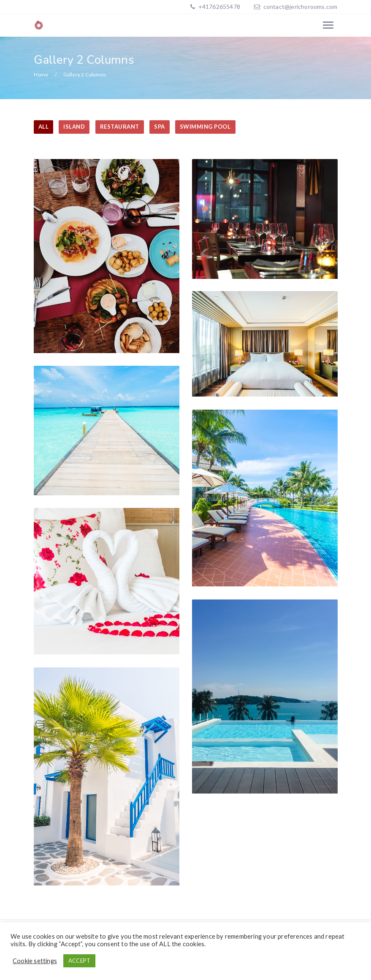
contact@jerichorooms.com (301, 7)
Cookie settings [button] (35, 961)
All (44, 127)
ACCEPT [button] (79, 961)
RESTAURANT (120, 127)
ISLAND (74, 127)
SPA (160, 127)
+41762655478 (218, 7)
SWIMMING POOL (205, 127)
